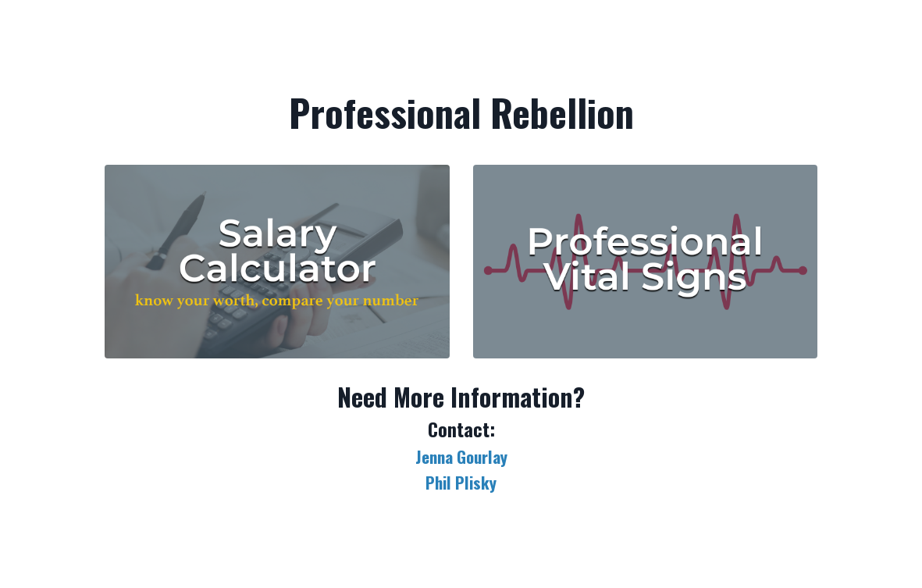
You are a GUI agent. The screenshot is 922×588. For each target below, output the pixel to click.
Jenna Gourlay (461, 456)
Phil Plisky (461, 482)
